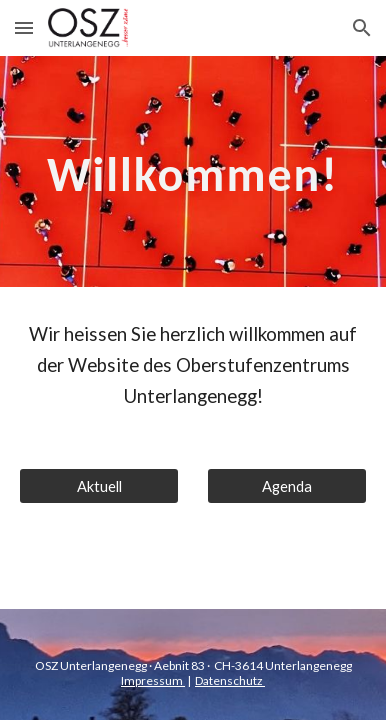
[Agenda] (287, 486)
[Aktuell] (99, 486)
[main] (193, 171)
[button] (24, 27)
